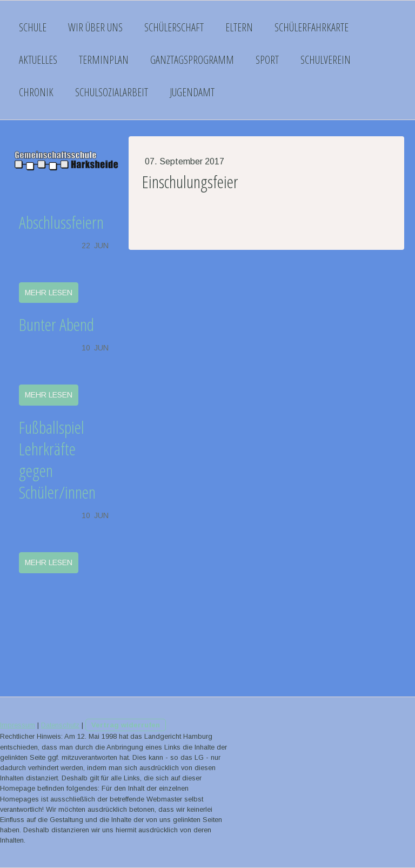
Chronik (36, 92)
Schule (33, 27)
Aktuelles (38, 60)
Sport (267, 60)
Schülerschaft (174, 27)
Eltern (239, 27)
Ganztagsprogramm (192, 60)
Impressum (18, 725)
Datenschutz (60, 725)
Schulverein (326, 60)
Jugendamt (192, 92)
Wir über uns (95, 27)
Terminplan (104, 60)
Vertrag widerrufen (126, 725)
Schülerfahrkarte (312, 27)
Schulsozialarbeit (112, 92)
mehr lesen (49, 293)
